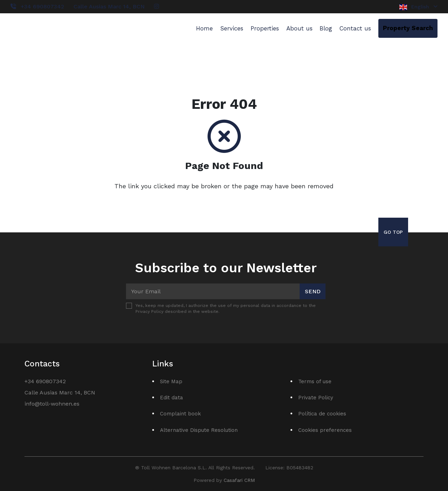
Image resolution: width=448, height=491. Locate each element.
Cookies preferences (325, 430)
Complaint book (180, 414)
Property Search (408, 28)
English (418, 7)
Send (313, 291)
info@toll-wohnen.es (52, 404)
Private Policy (316, 398)
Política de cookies (322, 414)
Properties (265, 28)
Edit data (171, 398)
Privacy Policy (149, 311)
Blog (326, 28)
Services (232, 28)
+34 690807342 (42, 6)
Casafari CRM (239, 480)
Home (204, 28)
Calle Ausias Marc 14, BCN (109, 6)
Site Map (171, 381)
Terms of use (315, 381)
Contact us (355, 28)
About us (299, 28)
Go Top (393, 232)
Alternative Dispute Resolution (199, 430)
